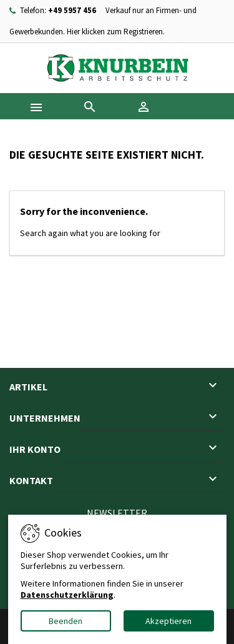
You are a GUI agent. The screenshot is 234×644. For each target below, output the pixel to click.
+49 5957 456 (72, 10)
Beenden (66, 621)
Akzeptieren (168, 621)
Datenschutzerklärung (67, 595)
